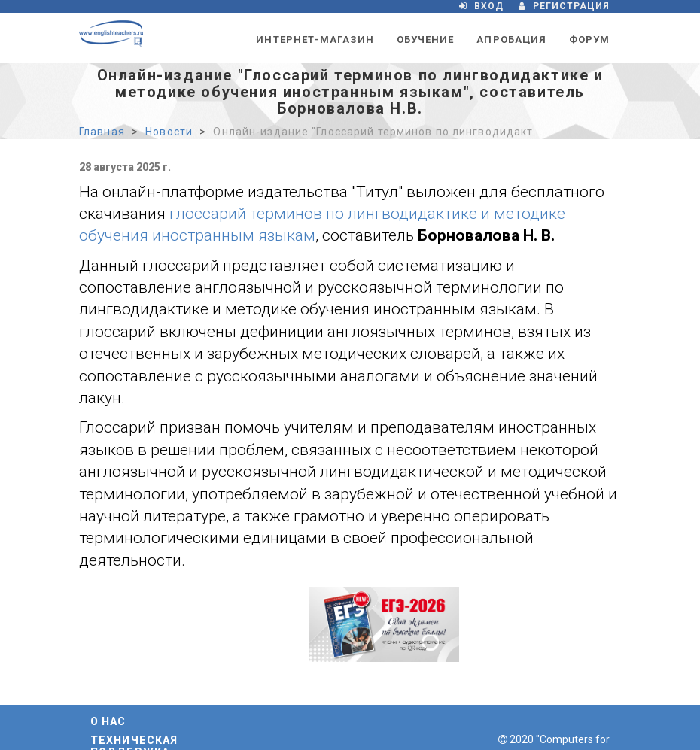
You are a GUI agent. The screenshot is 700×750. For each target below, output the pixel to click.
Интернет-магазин (315, 39)
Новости (169, 132)
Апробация (511, 39)
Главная (102, 132)
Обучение (425, 39)
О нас (108, 721)
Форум (589, 39)
